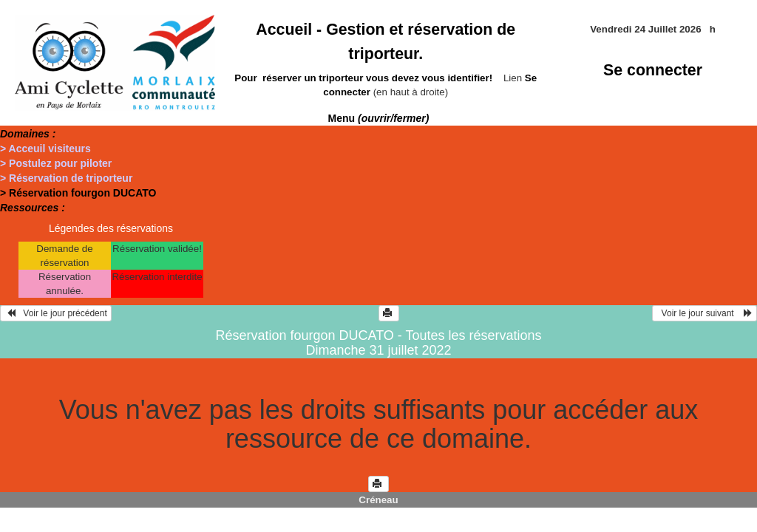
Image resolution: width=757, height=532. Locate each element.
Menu (379, 118)
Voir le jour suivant (705, 313)
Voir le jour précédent (56, 313)
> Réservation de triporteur (66, 178)
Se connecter (653, 70)
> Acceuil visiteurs (45, 149)
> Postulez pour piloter (56, 163)
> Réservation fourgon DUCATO (78, 193)
